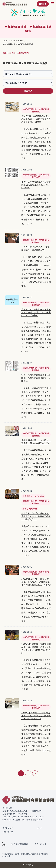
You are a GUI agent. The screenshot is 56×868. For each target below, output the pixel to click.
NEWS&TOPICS (17, 41)
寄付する (43, 4)
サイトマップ (8, 828)
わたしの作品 (9, 53)
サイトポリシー (41, 844)
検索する (28, 91)
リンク (39, 828)
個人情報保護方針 (20, 844)
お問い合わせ (8, 832)
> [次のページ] (35, 773)
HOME (5, 41)
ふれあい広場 (23, 53)
